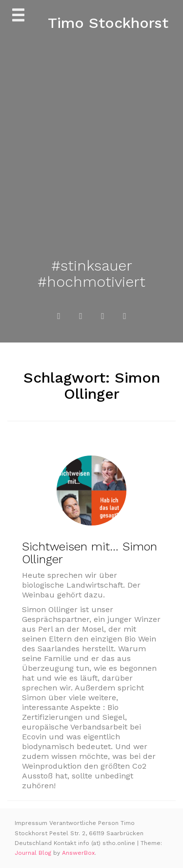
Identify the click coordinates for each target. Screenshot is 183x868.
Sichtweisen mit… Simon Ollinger (90, 553)
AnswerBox (78, 853)
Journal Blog (34, 853)
